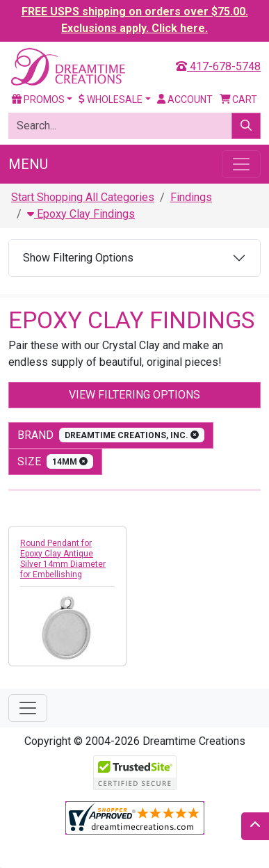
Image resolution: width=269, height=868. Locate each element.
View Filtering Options (134, 395)
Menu (28, 164)
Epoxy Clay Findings (81, 214)
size (55, 461)
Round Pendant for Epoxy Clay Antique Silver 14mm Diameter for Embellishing (63, 559)
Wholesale (111, 99)
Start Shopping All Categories (83, 197)
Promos (38, 99)
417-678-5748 (218, 66)
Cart (239, 99)
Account (185, 99)
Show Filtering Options (78, 258)
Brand (111, 435)
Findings (191, 197)
